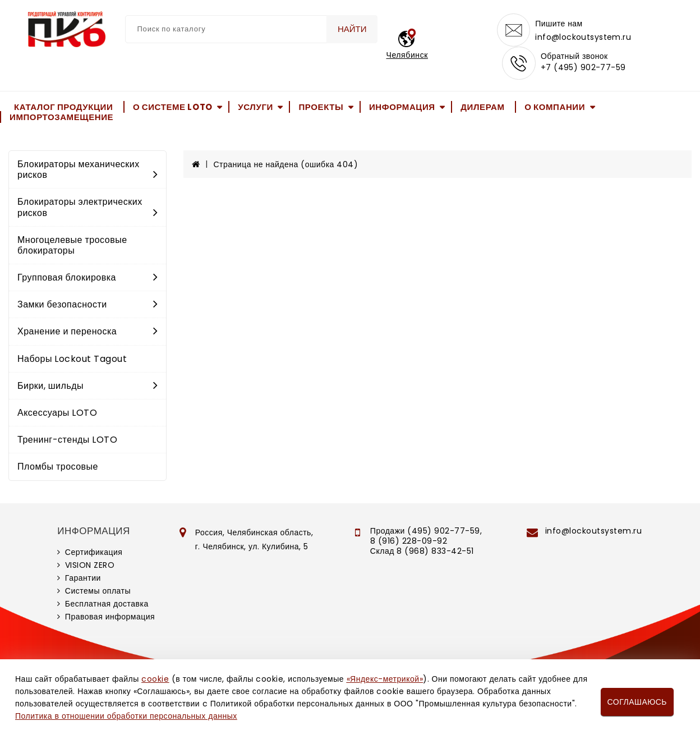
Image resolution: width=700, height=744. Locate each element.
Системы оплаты (98, 592)
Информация (402, 107)
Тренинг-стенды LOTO (67, 441)
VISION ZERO (90, 566)
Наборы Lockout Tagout (72, 360)
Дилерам (482, 107)
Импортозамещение (61, 118)
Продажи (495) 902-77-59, (426, 532)
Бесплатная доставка (107, 605)
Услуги (255, 107)
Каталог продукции (63, 107)
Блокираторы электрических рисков (87, 208)
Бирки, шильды (87, 387)
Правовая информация (110, 618)
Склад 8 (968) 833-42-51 (422, 552)
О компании (555, 107)
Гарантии (83, 579)
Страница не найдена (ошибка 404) (286, 166)
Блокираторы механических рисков (87, 171)
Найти (352, 29)
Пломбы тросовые (58, 468)
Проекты (321, 107)
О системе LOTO (173, 107)
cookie (155, 679)
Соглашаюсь (637, 702)
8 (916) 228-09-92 (409, 542)
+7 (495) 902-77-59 (583, 68)
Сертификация (94, 553)
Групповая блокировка (87, 279)
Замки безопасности (87, 306)
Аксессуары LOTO (57, 414)
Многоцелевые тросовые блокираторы (72, 246)
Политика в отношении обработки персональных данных (126, 716)
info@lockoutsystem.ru (584, 37)
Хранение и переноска (87, 332)
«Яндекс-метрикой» (385, 679)
